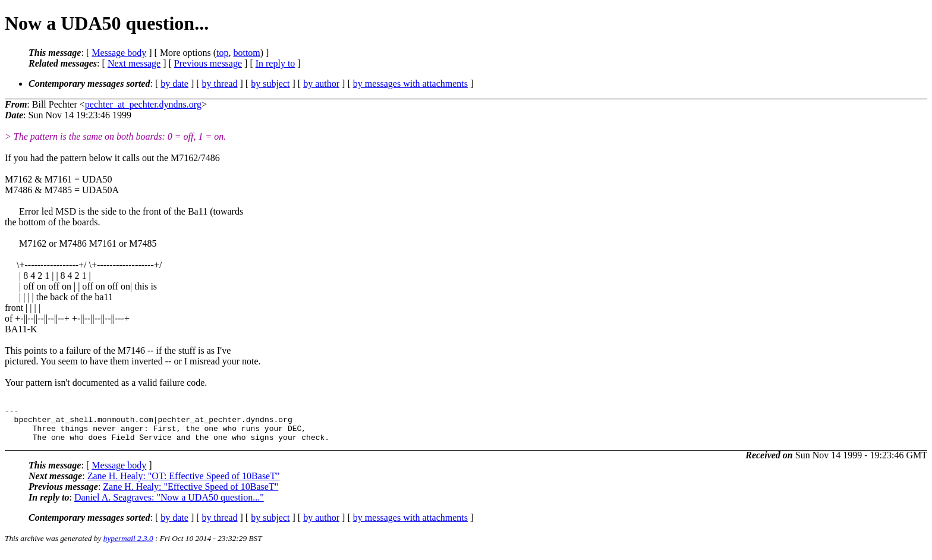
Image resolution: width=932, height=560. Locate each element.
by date (174, 84)
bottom (246, 53)
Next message (134, 63)
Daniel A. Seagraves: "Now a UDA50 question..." (169, 504)
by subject (270, 84)
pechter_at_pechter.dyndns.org (143, 104)
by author (321, 84)
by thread (220, 84)
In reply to (275, 63)
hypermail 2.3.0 (128, 545)
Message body (119, 53)
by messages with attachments (410, 84)
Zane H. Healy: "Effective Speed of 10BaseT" (191, 494)
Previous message (208, 63)
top (222, 53)
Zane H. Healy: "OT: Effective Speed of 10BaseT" (184, 483)
